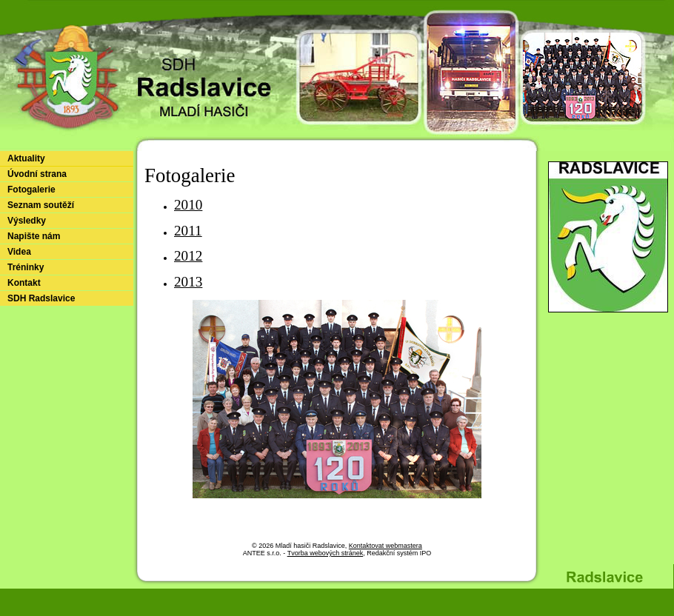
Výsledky (27, 221)
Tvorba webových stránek (326, 553)
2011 (188, 231)
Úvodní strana (37, 174)
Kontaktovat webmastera (386, 546)
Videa (19, 252)
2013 (188, 282)
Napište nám (34, 236)
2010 (188, 205)
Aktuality (26, 158)
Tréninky (26, 267)
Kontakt (24, 283)
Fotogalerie (31, 190)
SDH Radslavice (41, 298)
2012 (188, 256)
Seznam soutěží (41, 205)
